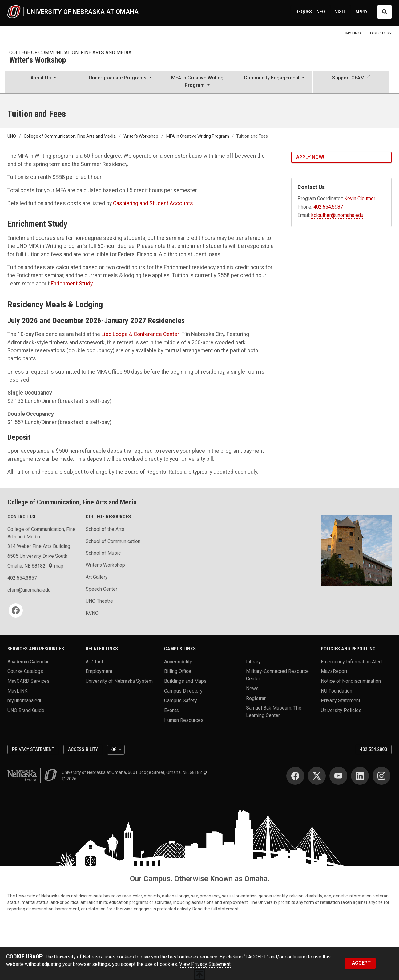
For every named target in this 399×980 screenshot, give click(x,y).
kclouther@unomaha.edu (337, 215)
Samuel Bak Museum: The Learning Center (274, 712)
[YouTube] (338, 776)
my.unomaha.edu (25, 701)
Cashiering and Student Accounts (153, 203)
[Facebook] (16, 610)
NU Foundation (337, 691)
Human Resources (184, 720)
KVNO (92, 613)
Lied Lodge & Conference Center (141, 334)
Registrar (256, 698)
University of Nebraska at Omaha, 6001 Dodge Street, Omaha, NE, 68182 (135, 772)
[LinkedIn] (360, 776)
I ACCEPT (360, 963)
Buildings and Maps (185, 681)
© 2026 (70, 779)
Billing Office (178, 671)
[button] (43, 82)
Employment (99, 671)
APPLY (361, 12)
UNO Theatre (99, 601)
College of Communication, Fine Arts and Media (70, 53)
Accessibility (178, 661)
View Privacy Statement (205, 964)
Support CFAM (348, 78)
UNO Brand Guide (26, 710)
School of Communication (113, 541)
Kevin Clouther (360, 198)
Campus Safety (181, 701)
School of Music (103, 553)
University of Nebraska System (119, 681)
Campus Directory (183, 691)
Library (253, 661)
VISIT (340, 12)
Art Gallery (97, 577)
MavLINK (17, 691)
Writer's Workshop (38, 60)
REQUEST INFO (310, 12)
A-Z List (94, 661)
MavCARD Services (28, 681)
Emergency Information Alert (351, 661)
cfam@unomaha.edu (29, 590)
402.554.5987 (328, 207)
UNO (12, 136)
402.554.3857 (22, 578)
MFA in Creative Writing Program (198, 136)
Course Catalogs (25, 671)
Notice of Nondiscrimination (351, 681)
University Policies (341, 710)
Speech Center (101, 589)
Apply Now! (310, 157)
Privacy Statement (341, 701)
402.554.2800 (373, 749)
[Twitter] (317, 776)
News (252, 688)
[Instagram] (381, 776)
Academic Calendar (28, 661)
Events (171, 710)
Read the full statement (216, 909)
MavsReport (334, 671)
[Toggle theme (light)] (116, 750)
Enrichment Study (72, 284)
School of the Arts (105, 529)
